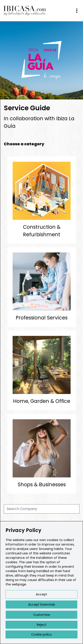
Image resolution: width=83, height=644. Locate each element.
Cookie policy (41, 634)
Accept (41, 594)
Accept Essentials (42, 605)
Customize (42, 615)
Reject (42, 625)
